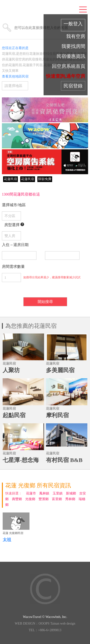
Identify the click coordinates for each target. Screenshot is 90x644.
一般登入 (73, 24)
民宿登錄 (73, 86)
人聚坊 (11, 370)
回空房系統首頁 (69, 66)
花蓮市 (31, 493)
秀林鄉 (70, 499)
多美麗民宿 (60, 370)
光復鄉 (30, 499)
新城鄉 (71, 493)
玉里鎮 (58, 493)
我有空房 (76, 36)
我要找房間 (73, 46)
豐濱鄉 (44, 499)
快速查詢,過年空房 (66, 76)
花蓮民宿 (10, 179)
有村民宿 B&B (64, 460)
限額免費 (45, 179)
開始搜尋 (45, 302)
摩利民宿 (57, 415)
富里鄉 (57, 499)
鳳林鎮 (44, 493)
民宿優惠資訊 (71, 56)
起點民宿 (14, 415)
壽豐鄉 (17, 499)
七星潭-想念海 (21, 460)
